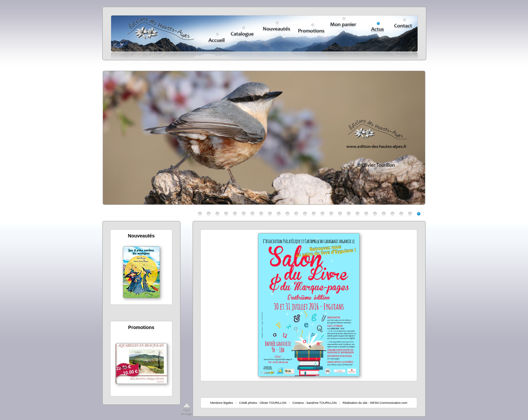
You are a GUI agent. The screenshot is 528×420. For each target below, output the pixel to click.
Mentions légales (222, 403)
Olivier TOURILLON (273, 403)
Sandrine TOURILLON (322, 403)
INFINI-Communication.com (389, 403)
